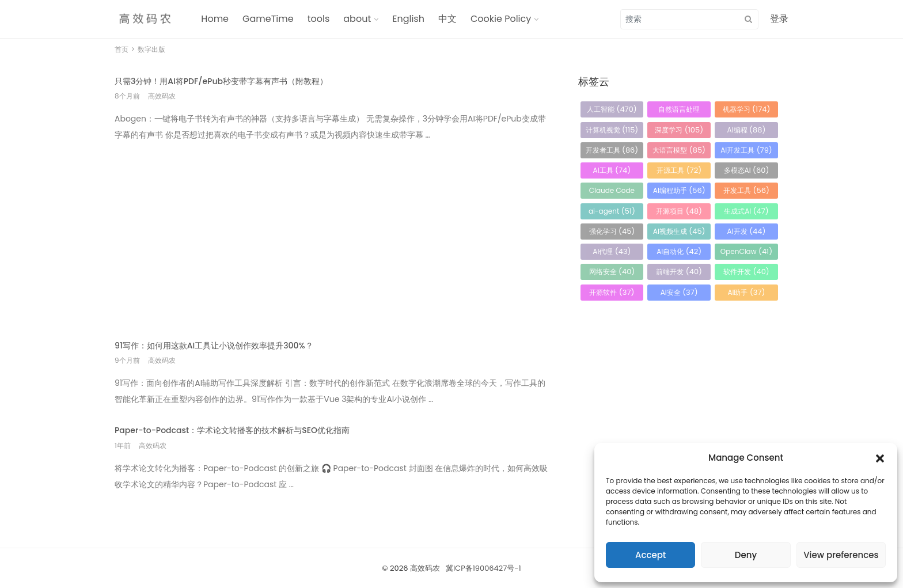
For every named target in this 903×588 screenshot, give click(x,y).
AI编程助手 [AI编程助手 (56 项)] (679, 190)
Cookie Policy (501, 19)
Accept (650, 555)
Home (215, 19)
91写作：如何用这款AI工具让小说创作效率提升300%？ (214, 346)
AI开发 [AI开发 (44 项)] (747, 231)
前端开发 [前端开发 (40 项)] (679, 272)
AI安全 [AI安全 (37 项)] (679, 292)
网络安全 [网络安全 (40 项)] (612, 272)
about (357, 19)
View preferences (841, 555)
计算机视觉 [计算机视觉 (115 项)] (612, 130)
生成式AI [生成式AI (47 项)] (746, 211)
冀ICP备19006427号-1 (483, 568)
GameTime (268, 19)
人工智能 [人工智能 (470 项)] (612, 109)
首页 (122, 49)
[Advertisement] (332, 233)
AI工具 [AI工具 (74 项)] (612, 170)
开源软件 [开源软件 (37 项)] (612, 292)
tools (319, 19)
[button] (880, 458)
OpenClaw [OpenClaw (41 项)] (746, 251)
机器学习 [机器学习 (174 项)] (747, 109)
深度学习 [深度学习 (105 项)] (679, 130)
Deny (746, 555)
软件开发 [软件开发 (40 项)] (746, 272)
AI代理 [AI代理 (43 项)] (612, 251)
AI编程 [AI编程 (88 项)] (747, 130)
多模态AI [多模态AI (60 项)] (747, 170)
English (408, 19)
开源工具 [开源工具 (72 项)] (679, 170)
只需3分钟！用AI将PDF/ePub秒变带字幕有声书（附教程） (221, 81)
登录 (779, 19)
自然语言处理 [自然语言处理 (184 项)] (679, 111)
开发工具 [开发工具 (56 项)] (746, 190)
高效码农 (425, 568)
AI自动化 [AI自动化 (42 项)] (679, 251)
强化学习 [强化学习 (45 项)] (612, 231)
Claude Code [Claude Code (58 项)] (612, 192)
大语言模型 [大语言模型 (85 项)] (679, 150)
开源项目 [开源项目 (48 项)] (679, 211)
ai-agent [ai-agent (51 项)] (612, 211)
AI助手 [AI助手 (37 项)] (746, 292)
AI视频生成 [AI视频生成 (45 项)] (679, 231)
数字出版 (151, 49)
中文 (447, 19)
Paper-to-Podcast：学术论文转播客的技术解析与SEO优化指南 (232, 430)
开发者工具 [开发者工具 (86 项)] (612, 150)
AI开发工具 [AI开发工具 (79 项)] (746, 150)
